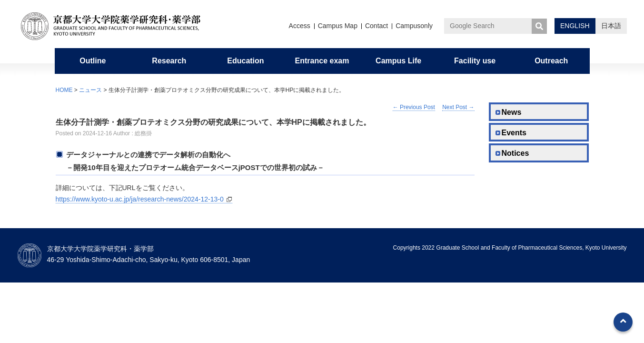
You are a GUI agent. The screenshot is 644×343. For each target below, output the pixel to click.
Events (514, 133)
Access (300, 26)
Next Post (458, 107)
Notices (515, 153)
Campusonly (414, 26)
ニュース (90, 90)
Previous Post (414, 107)
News (512, 112)
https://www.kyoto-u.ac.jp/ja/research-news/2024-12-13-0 (140, 199)
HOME (64, 90)
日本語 (611, 26)
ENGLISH (575, 26)
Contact (376, 26)
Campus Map (338, 26)
